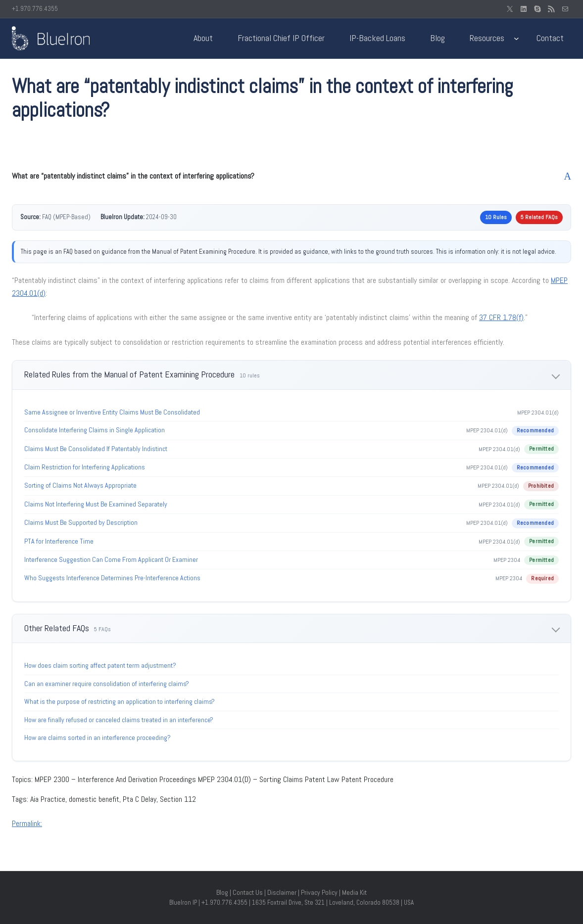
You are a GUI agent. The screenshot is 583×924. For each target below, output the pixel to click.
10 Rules (496, 217)
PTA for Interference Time (59, 541)
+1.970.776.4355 (35, 9)
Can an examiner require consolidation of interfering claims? (107, 684)
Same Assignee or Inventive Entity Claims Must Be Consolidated (112, 412)
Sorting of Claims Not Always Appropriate (80, 485)
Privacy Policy (319, 892)
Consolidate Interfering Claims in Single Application (95, 430)
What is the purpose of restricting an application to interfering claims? (120, 701)
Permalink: (27, 823)
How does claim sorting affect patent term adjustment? (100, 665)
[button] (291, 176)
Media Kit (354, 892)
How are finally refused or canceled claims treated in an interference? (119, 720)
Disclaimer (282, 892)
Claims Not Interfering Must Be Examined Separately (96, 504)
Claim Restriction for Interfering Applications (85, 467)
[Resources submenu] (516, 38)
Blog (222, 892)
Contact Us (248, 892)
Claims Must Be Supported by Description (81, 522)
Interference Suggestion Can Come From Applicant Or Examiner (111, 559)
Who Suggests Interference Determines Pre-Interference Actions (112, 578)
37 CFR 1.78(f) (501, 317)
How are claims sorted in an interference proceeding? (97, 738)
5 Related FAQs (539, 217)
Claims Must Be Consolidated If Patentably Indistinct (96, 449)
